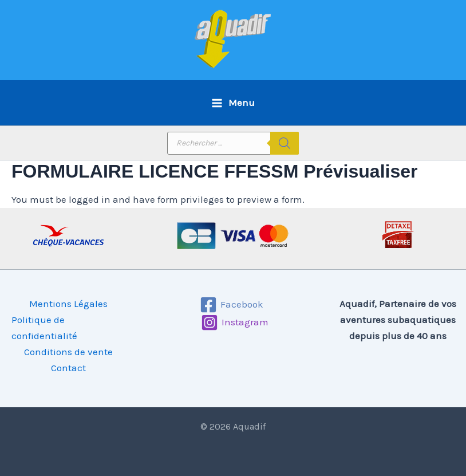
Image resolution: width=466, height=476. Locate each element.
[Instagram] (235, 322)
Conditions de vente (68, 352)
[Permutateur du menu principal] (233, 103)
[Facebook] (232, 305)
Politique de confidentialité (44, 328)
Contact (68, 368)
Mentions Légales (68, 304)
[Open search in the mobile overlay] (233, 143)
